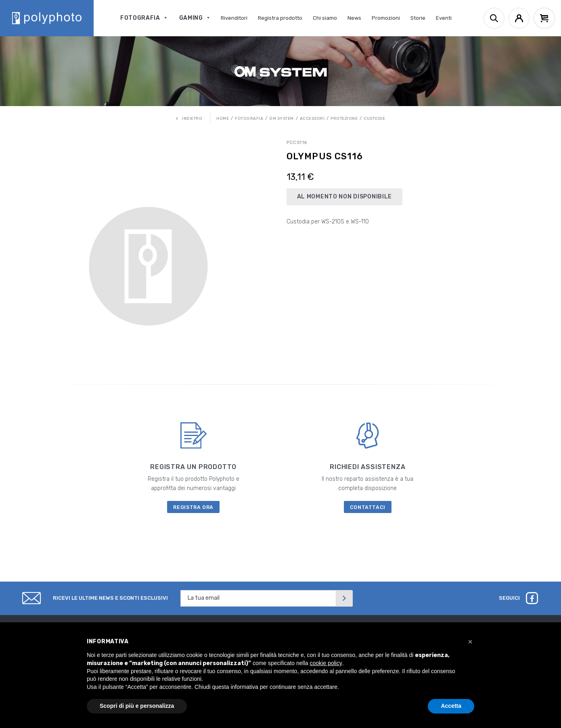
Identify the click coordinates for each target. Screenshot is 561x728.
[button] (470, 642)
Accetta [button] (451, 706)
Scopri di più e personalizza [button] (137, 706)
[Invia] (344, 598)
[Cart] (544, 18)
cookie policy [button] (326, 663)
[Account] (519, 18)
